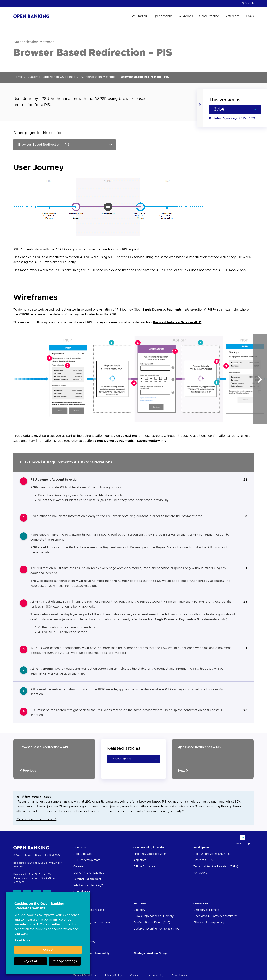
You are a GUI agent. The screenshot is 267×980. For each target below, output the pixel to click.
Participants (201, 848)
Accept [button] (48, 950)
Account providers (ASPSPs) (212, 854)
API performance (144, 867)
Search (248, 3)
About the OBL (83, 854)
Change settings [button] (65, 961)
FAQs (250, 16)
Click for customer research (36, 819)
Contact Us (201, 904)
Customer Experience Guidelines (51, 77)
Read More (23, 940)
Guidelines (186, 16)
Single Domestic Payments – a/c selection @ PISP (179, 310)
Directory (139, 910)
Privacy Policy (113, 975)
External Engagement (87, 879)
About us (80, 848)
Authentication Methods (98, 77)
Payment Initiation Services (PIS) (177, 322)
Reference (232, 16)
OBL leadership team (87, 860)
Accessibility (156, 975)
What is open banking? (88, 885)
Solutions (140, 904)
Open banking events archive (92, 922)
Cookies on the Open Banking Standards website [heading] (39, 906)
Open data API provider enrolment (215, 916)
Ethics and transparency (209, 922)
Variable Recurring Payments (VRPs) (157, 929)
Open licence (179, 975)
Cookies (135, 975)
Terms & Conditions (85, 975)
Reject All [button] (31, 961)
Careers (78, 867)
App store (140, 860)
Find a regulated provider (150, 854)
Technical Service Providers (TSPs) (216, 867)
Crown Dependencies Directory (154, 916)
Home (18, 77)
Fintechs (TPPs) (203, 860)
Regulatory (200, 873)
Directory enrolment (206, 910)
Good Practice (209, 16)
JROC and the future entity (91, 953)
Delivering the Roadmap (89, 873)
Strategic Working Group (150, 953)
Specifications (163, 16)
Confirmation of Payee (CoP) (152, 922)
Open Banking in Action (149, 848)
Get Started (139, 16)
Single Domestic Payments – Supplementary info (130, 441)
